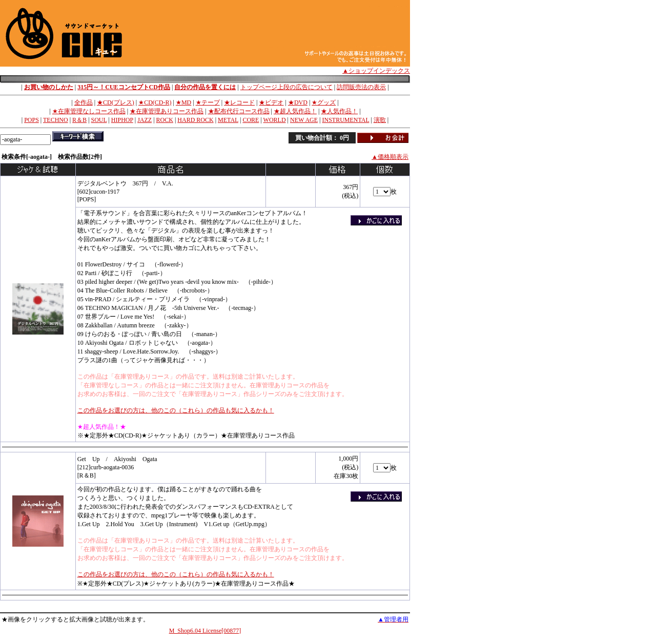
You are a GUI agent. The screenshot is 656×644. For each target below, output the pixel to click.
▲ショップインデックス (376, 71)
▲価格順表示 (390, 157)
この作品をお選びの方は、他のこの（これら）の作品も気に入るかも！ (176, 410)
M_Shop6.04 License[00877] (205, 631)
